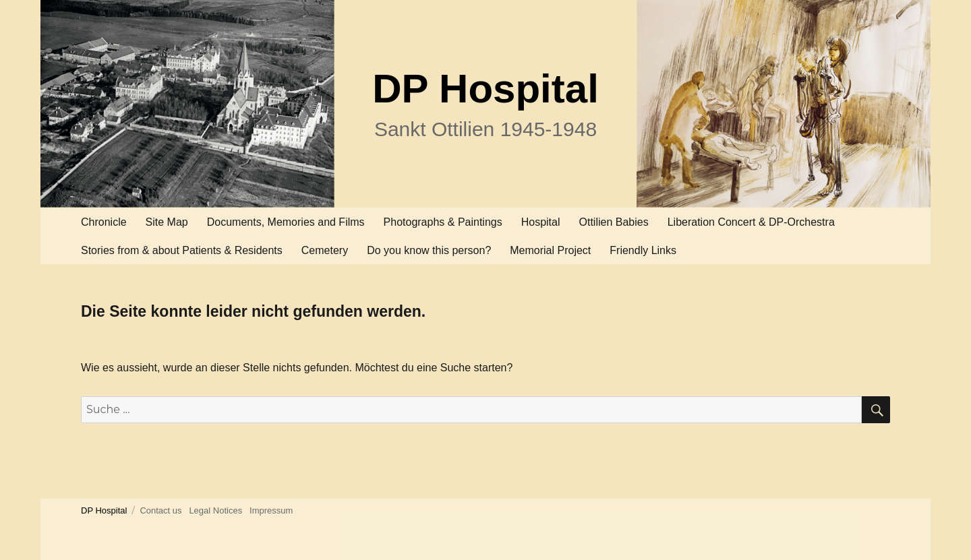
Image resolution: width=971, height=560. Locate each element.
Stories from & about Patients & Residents (182, 250)
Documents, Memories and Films (286, 222)
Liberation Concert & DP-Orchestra (751, 222)
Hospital (541, 222)
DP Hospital (486, 89)
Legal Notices (215, 510)
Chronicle (104, 222)
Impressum (271, 510)
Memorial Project (550, 250)
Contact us (160, 510)
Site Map (167, 222)
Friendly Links (643, 250)
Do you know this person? (429, 250)
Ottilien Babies (614, 222)
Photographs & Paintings (443, 222)
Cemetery (325, 250)
